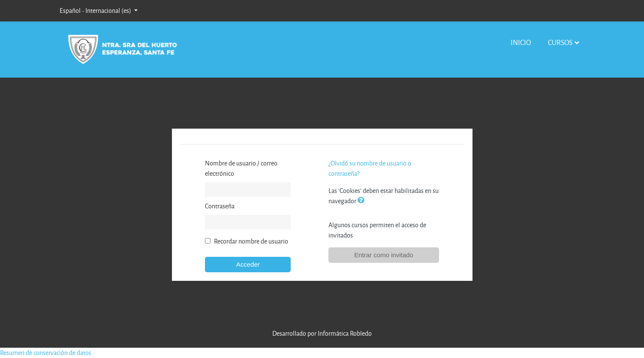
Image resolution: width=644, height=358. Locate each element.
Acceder (248, 264)
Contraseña (220, 206)
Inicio (521, 42)
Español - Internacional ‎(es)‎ (96, 11)
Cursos (560, 42)
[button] (363, 201)
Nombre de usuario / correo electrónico (241, 168)
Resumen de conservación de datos (46, 353)
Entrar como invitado (384, 255)
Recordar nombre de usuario (251, 241)
